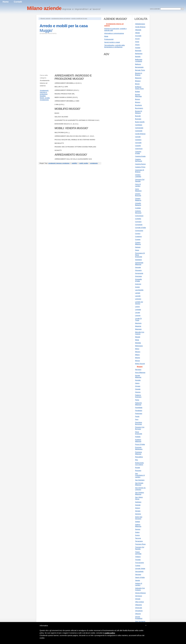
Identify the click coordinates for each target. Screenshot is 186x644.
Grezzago (138, 276)
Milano (137, 355)
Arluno (137, 45)
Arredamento (44, 100)
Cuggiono (138, 236)
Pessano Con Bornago (140, 428)
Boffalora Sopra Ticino (139, 88)
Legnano (138, 299)
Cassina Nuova (140, 164)
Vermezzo (139, 596)
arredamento (94, 163)
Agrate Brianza (140, 27)
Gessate (138, 267)
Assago (138, 48)
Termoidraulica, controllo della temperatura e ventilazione (114, 46)
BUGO (57, 113)
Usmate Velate (140, 569)
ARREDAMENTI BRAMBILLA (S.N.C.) (68, 83)
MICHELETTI (59, 143)
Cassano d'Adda (138, 152)
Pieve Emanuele (139, 433)
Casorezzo (139, 149)
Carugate (138, 143)
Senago (138, 511)
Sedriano (138, 502)
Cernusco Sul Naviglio (140, 180)
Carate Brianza (140, 134)
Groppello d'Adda (138, 280)
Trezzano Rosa (140, 544)
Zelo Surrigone (140, 621)
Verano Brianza (140, 593)
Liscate (138, 312)
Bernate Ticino (140, 70)
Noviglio (138, 380)
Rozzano (138, 470)
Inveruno (138, 284)
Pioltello (138, 437)
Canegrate (139, 131)
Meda (137, 340)
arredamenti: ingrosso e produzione (59, 163)
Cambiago (139, 125)
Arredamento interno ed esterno (114, 25)
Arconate (138, 36)
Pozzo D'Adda (140, 444)
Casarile (138, 146)
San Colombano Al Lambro (140, 475)
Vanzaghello (139, 571)
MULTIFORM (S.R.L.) (62, 133)
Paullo (137, 416)
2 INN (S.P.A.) (59, 104)
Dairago (138, 247)
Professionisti (109, 39)
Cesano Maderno (138, 199)
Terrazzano (139, 541)
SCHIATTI (58, 150)
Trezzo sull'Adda (138, 553)
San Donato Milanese (139, 484)
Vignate (138, 599)
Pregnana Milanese (138, 453)
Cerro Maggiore (138, 190)
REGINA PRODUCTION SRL (65, 94)
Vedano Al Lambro (139, 584)
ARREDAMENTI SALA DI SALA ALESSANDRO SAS (73, 159)
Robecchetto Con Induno (139, 464)
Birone (137, 84)
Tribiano (138, 557)
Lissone (138, 315)
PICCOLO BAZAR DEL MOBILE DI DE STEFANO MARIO (75, 140)
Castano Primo (140, 167)
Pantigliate (139, 408)
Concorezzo (139, 216)
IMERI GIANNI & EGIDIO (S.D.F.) (66, 97)
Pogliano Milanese (138, 441)
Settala (137, 522)
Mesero (138, 352)
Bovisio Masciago (138, 95)
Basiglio (138, 56)
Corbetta (138, 219)
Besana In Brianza (139, 74)
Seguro (138, 508)
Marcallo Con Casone (140, 333)
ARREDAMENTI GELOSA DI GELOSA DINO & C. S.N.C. (74, 136)
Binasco (138, 81)
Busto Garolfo (140, 122)
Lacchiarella (139, 290)
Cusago (138, 239)
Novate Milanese (138, 376)
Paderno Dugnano (138, 396)
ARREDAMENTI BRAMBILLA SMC (67, 101)
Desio (137, 250)
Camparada (139, 128)
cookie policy (110, 633)
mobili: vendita (84, 163)
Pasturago (139, 413)
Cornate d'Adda (140, 228)
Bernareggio (139, 67)
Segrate (138, 505)
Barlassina (139, 54)
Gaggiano (138, 260)
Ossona (138, 392)
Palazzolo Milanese (138, 404)
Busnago (138, 119)
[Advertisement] (60, 55)
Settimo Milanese (138, 525)
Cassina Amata (140, 156)
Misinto (138, 358)
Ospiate (138, 389)
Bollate (137, 92)
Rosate (138, 468)
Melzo (137, 349)
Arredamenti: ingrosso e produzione (44, 92)
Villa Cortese (139, 602)
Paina (137, 400)
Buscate (138, 116)
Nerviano (138, 370)
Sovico (137, 535)
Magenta (138, 326)
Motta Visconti (140, 364)
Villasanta (138, 605)
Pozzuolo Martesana (139, 448)
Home (6, 2)
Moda (106, 36)
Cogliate (138, 208)
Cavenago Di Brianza (140, 171)
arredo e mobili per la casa (79, 18)
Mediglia (138, 343)
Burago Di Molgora (139, 112)
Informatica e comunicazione (114, 33)
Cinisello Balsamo (138, 204)
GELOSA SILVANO (61, 117)
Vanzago (138, 574)
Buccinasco (139, 108)
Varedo (138, 580)
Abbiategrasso (140, 24)
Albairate (138, 30)
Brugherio (138, 105)
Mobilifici (43, 96)
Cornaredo (139, 225)
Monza (137, 361)
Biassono (138, 78)
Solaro (137, 532)
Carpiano (138, 140)
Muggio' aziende (45, 18)
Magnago (138, 329)
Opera (137, 383)
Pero (137, 419)
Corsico (138, 233)
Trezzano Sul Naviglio (140, 548)
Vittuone (138, 614)
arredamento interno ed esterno (61, 18)
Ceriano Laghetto (138, 176)
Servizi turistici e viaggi (112, 42)
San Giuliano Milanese (139, 493)
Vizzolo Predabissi (139, 618)
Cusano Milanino (138, 243)
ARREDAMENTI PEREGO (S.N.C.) (67, 90)
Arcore (137, 39)
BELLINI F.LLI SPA (61, 87)
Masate (138, 337)
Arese (137, 42)
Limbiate (138, 310)
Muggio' (140, 367)
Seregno (138, 514)
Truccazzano (139, 563)
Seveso (138, 529)
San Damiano (140, 480)
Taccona (138, 538)
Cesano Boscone (138, 195)
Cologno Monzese (138, 212)
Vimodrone (139, 611)
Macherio (138, 323)
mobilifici (74, 163)
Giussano (138, 270)
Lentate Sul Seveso (139, 303)
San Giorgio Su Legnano (140, 489)
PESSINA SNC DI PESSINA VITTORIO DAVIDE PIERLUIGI (75, 147)
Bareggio (138, 51)
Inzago (137, 287)
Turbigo (138, 566)
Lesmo (137, 307)
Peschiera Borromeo (139, 423)
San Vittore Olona (139, 498)
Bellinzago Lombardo (139, 60)
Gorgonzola (139, 273)
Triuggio (138, 560)
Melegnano (139, 346)
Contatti (18, 2)
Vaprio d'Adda (140, 577)
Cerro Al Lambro (138, 185)
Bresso (137, 99)
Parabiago (139, 411)
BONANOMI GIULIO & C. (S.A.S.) (66, 124)
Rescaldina (139, 457)
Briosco (138, 102)
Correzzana (139, 231)
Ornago (138, 386)
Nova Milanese (140, 372)
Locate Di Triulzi (138, 319)
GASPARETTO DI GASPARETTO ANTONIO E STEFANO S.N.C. (77, 120)
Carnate (138, 137)
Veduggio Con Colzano (140, 589)
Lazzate (138, 296)
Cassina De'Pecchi (139, 160)
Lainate (138, 293)
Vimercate (139, 608)
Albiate (137, 33)
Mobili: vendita (45, 98)
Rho (137, 460)
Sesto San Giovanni (139, 518)
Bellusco (138, 64)
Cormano (138, 222)
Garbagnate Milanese (139, 263)
